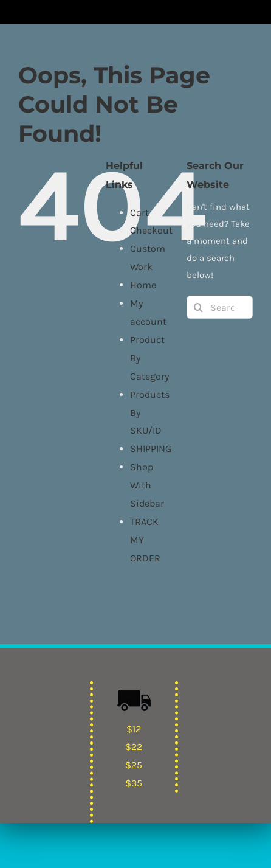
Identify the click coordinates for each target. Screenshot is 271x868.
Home (143, 285)
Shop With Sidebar (147, 485)
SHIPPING (151, 449)
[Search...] (220, 307)
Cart (139, 213)
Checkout (151, 230)
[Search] (198, 307)
